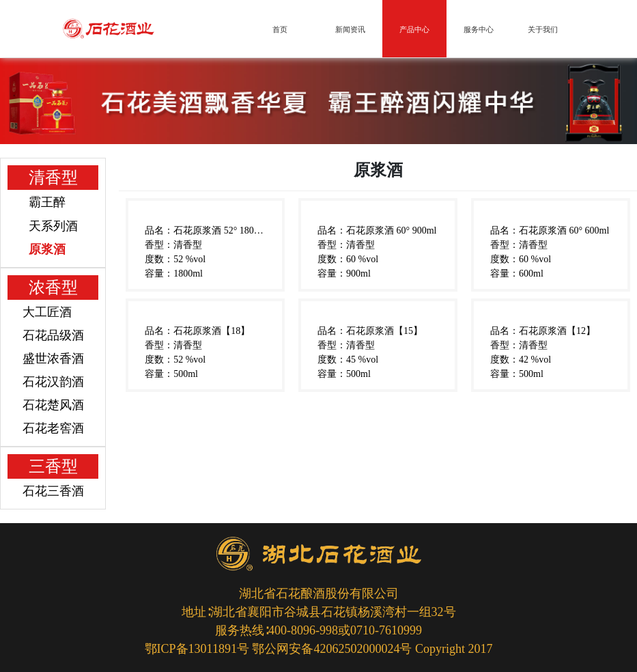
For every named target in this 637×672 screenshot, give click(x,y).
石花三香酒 (53, 491)
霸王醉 (47, 202)
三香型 (53, 466)
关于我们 (543, 29)
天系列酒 (53, 226)
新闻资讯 (350, 29)
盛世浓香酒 (53, 359)
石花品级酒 (53, 335)
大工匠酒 (47, 312)
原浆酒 (47, 249)
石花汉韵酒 (53, 382)
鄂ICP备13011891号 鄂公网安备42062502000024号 (279, 649)
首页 (280, 29)
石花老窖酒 (53, 428)
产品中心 (414, 29)
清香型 (53, 178)
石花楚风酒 (53, 405)
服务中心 (479, 29)
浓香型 (53, 288)
